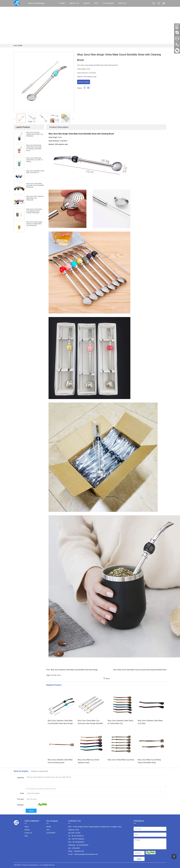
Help (26, 836)
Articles (27, 830)
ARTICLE (122, 3)
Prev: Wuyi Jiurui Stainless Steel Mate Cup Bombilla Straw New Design (72, 670)
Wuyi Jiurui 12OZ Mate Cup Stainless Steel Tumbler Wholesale (34, 211)
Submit (31, 811)
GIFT (96, 3)
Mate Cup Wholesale (29, 3)
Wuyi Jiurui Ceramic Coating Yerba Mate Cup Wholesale (35, 134)
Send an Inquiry (84, 82)
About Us (74, 3)
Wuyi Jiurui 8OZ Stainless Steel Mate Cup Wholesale (35, 198)
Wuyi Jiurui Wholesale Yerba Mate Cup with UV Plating (35, 160)
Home (15, 46)
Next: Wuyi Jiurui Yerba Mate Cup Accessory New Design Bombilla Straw (140, 670)
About (27, 827)
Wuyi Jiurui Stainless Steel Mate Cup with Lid (35, 172)
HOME (62, 3)
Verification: (20, 805)
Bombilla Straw (56, 675)
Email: (22, 793)
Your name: (20, 799)
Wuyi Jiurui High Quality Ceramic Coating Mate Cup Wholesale (34, 224)
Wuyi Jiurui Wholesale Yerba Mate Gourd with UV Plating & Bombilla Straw (34, 148)
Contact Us (28, 833)
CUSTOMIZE (108, 3)
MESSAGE (20, 778)
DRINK (87, 3)
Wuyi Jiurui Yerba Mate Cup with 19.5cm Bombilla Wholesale (35, 185)
